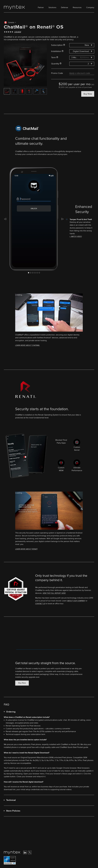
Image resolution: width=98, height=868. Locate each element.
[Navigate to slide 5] (39, 273)
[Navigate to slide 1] (31, 273)
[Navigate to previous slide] (5, 219)
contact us (40, 604)
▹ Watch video (76, 237)
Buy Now (88, 94)
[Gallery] (25, 65)
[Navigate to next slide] (62, 219)
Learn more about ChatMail (27, 345)
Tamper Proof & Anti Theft (81, 219)
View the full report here (54, 593)
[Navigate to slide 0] (29, 273)
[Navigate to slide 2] (33, 273)
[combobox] (82, 45)
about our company (76, 601)
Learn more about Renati (26, 549)
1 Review (18, 32)
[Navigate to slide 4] (37, 273)
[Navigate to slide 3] (35, 273)
